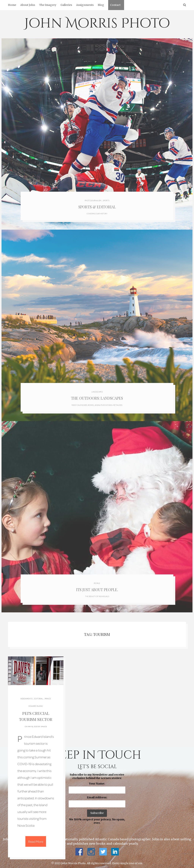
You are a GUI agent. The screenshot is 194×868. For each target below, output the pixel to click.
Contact (115, 5)
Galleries (66, 5)
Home (12, 5)
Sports (106, 198)
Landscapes (97, 389)
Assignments (85, 5)
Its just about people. (97, 587)
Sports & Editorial (97, 206)
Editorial (39, 696)
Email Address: (97, 795)
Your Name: (97, 781)
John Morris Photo (97, 24)
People (97, 580)
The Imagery (48, 5)
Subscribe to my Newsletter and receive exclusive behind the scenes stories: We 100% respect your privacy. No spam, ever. (97, 796)
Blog (101, 5)
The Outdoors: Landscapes (97, 396)
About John (28, 5)
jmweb (44, 724)
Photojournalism (93, 198)
